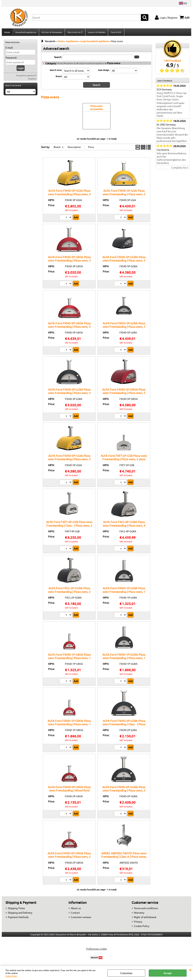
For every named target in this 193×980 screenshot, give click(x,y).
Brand (59, 77)
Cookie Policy (11, 976)
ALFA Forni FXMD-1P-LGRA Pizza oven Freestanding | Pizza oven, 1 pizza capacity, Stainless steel (124, 593)
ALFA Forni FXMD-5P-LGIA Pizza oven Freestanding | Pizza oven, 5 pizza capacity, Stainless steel (124, 195)
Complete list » (180, 169)
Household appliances (26, 33)
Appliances (71, 64)
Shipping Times (16, 909)
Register (32, 80)
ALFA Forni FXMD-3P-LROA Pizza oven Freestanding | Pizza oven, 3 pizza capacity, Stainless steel (69, 261)
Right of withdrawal (145, 918)
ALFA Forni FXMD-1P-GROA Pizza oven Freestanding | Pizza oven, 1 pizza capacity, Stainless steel (69, 725)
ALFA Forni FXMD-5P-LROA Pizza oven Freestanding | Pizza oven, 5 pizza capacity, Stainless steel (69, 328)
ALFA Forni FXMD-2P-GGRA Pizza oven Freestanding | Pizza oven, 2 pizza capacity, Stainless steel (124, 791)
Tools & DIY (116, 33)
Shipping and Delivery (20, 914)
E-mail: (9, 49)
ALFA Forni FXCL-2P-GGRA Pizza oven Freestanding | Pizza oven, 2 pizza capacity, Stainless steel (69, 593)
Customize (126, 973)
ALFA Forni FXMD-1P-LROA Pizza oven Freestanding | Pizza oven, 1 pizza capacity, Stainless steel (69, 659)
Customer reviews (81, 918)
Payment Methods (18, 918)
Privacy (138, 923)
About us (76, 909)
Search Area (56, 71)
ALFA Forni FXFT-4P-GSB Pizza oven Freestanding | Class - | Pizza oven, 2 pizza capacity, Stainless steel (69, 526)
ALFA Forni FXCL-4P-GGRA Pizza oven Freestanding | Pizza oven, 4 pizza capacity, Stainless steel (124, 526)
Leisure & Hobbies (96, 33)
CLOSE (190, 970)
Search (58, 58)
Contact (75, 914)
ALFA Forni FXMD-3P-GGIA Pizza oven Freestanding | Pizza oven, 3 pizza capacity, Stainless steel (69, 195)
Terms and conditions (146, 909)
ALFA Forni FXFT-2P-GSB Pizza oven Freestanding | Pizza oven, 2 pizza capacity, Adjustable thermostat (124, 460)
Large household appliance (92, 64)
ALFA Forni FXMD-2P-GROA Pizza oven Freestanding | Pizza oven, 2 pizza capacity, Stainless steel (69, 858)
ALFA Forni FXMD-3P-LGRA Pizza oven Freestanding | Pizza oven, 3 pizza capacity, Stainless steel (69, 394)
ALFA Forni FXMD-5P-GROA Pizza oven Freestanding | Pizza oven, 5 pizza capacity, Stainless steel (124, 394)
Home (7, 33)
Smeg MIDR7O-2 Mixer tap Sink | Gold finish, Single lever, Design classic (172, 97)
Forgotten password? (26, 76)
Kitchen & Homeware (52, 33)
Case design (104, 71)
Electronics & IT (75, 33)
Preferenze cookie (96, 950)
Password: (11, 59)
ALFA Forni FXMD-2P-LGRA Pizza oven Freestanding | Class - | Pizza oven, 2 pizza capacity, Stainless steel (124, 725)
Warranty (139, 914)
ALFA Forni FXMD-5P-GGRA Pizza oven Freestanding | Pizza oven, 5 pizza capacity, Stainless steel (124, 261)
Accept (168, 973)
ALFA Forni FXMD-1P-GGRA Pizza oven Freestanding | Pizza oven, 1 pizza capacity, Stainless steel (124, 659)
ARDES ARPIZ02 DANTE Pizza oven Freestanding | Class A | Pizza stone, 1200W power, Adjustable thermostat (124, 859)
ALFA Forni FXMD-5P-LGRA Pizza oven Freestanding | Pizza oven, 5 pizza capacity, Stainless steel (124, 328)
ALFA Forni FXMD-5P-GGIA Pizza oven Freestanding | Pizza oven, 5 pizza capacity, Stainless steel (69, 460)
